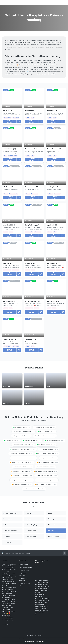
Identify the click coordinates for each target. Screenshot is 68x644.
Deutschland (15, 553)
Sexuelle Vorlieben (24, 570)
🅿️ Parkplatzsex (6, 553)
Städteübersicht (23, 565)
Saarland (21, 553)
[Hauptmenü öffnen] (3, 3)
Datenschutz (30, 636)
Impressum (38, 636)
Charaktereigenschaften (26, 568)
